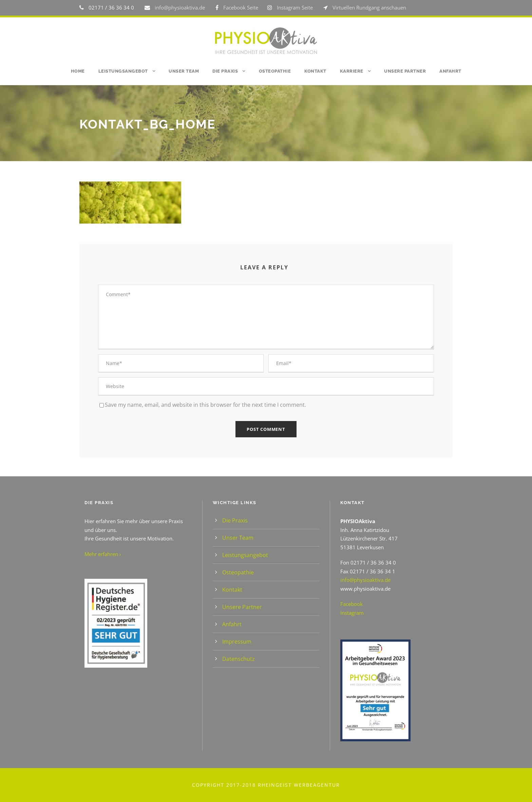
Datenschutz (239, 659)
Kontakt (315, 71)
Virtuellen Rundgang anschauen (369, 7)
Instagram (352, 613)
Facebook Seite (241, 7)
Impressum (237, 642)
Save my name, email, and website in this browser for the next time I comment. (205, 405)
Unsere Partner (405, 71)
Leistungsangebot (123, 71)
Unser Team (184, 71)
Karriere (352, 71)
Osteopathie (275, 71)
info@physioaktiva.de (180, 7)
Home (78, 71)
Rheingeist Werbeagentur (299, 785)
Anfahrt (450, 71)
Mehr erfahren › (103, 554)
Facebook (351, 604)
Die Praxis (225, 71)
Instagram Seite (295, 7)
